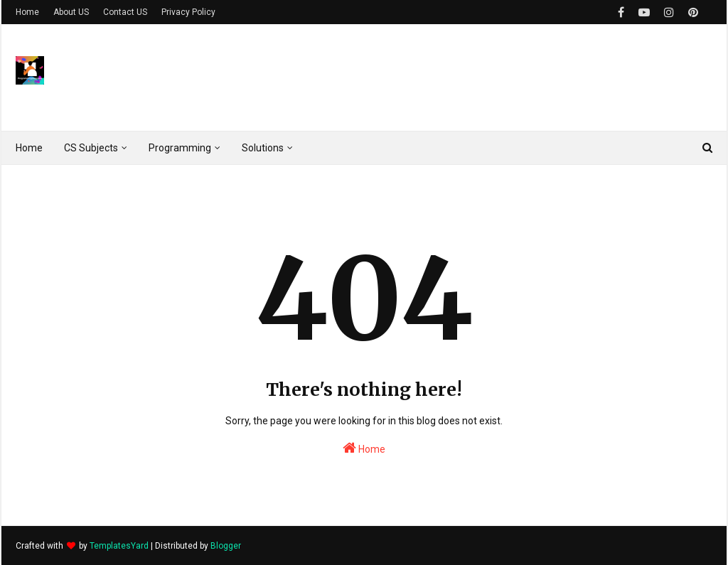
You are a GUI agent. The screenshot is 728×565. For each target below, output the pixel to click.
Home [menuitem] (29, 148)
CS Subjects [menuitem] (91, 148)
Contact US (125, 12)
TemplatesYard (119, 546)
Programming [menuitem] (180, 148)
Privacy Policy (188, 12)
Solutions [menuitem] (263, 148)
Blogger (226, 546)
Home (27, 12)
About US (71, 12)
